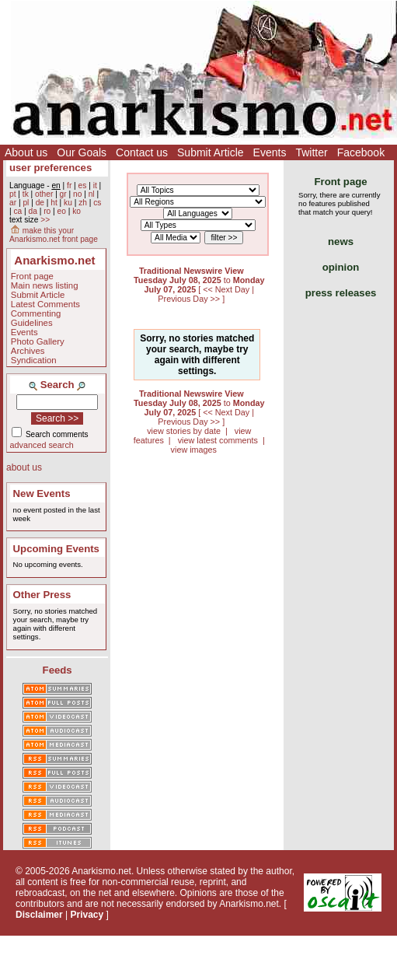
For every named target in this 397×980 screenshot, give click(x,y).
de (40, 203)
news (341, 241)
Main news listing (45, 285)
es (83, 185)
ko (77, 211)
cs (97, 203)
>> (45, 220)
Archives (28, 351)
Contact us (142, 152)
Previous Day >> (190, 299)
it (95, 185)
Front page (32, 276)
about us (24, 467)
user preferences (50, 168)
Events (270, 152)
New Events (42, 493)
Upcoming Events (56, 549)
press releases (341, 293)
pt (13, 194)
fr (69, 185)
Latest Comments (45, 304)
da (33, 211)
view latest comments (218, 440)
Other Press (42, 595)
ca (17, 211)
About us (26, 152)
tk (26, 194)
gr (63, 194)
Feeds (57, 670)
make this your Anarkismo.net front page (54, 235)
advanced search (42, 445)
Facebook (361, 152)
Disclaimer (39, 915)
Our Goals (82, 152)
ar (13, 203)
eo (62, 211)
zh (83, 203)
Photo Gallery (38, 341)
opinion (341, 267)
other (44, 194)
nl (92, 194)
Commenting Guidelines (36, 318)
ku (68, 203)
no (77, 194)
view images (194, 450)
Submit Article (211, 152)
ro (47, 211)
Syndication (34, 360)
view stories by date (184, 431)
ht (54, 203)
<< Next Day (227, 289)
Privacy (87, 915)
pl (26, 203)
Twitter (311, 152)
